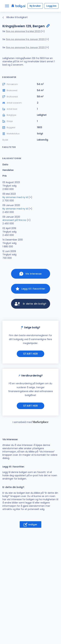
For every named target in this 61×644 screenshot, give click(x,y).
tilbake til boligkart (15, 17)
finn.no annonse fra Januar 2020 (26, 39)
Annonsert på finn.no (14, 220)
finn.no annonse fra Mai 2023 (23, 31)
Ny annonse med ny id (15, 197)
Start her (31, 354)
